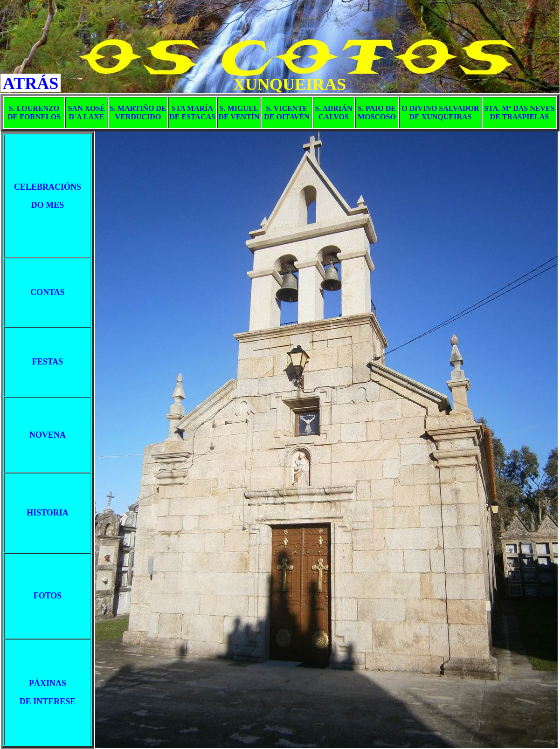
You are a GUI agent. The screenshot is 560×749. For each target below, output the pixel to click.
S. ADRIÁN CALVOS (333, 113)
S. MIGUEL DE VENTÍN (239, 113)
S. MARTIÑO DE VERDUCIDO (138, 113)
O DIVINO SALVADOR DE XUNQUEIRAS (440, 113)
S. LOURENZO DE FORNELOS (34, 113)
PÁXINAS (48, 683)
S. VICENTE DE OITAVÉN (287, 113)
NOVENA (48, 435)
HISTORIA (48, 513)
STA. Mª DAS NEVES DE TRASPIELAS (519, 113)
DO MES (48, 205)
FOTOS (48, 596)
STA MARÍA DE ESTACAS (192, 113)
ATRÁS (31, 83)
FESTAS (48, 362)
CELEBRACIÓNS (48, 187)
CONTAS (48, 292)
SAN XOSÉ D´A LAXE (87, 113)
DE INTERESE (48, 701)
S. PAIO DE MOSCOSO (377, 113)
